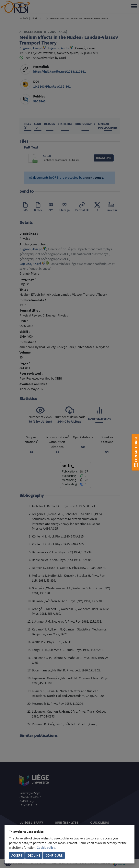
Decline (34, 855)
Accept (17, 855)
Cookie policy (46, 848)
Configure (54, 855)
